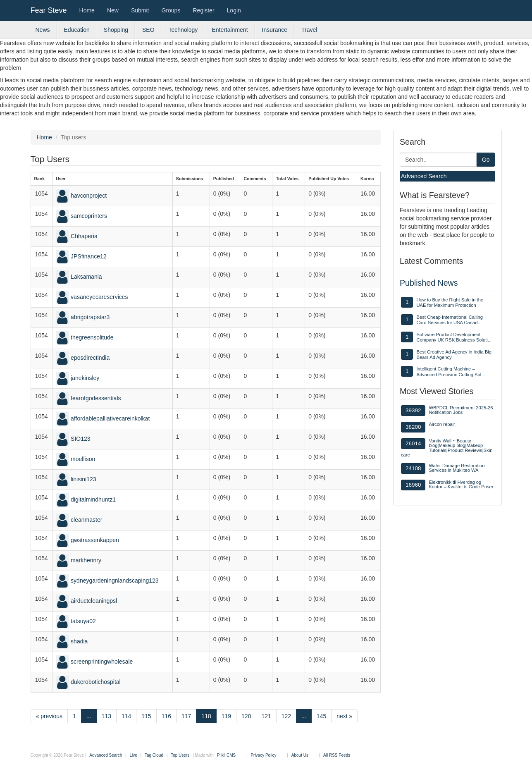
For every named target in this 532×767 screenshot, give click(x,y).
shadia (79, 641)
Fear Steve (49, 10)
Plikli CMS (227, 755)
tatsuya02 (83, 621)
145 (321, 716)
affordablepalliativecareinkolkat (110, 418)
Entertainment (230, 30)
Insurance (275, 30)
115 (146, 716)
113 (106, 716)
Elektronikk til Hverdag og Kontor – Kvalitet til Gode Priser (461, 484)
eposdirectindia (90, 358)
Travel (309, 30)
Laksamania (86, 277)
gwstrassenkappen (95, 540)
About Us (300, 755)
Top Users (180, 755)
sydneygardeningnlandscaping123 (115, 581)
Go (486, 160)
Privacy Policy (263, 755)
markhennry (86, 560)
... (89, 716)
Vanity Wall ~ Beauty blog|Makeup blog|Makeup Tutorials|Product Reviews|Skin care (447, 448)
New (113, 10)
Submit (140, 10)
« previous (49, 716)
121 (266, 716)
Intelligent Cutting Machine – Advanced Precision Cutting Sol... (451, 372)
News (43, 30)
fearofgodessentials (96, 398)
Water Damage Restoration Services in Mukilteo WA (457, 468)
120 (246, 716)
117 (186, 716)
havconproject (89, 196)
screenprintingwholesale (102, 662)
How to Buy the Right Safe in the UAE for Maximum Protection (450, 302)
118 (206, 716)
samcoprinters (89, 216)
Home (87, 10)
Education (77, 30)
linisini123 (83, 479)
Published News (429, 283)
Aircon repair (442, 424)
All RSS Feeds (337, 755)
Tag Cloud (154, 755)
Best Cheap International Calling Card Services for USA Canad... (449, 320)
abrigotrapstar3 (90, 317)
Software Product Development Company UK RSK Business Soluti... (454, 337)
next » (344, 716)
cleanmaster (86, 520)
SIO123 (80, 439)
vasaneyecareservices (99, 297)
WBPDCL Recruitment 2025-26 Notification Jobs (461, 410)
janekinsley (85, 378)
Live (133, 755)
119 (226, 716)
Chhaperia (84, 236)
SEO (148, 30)
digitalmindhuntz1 (93, 499)
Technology (183, 30)
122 (286, 716)
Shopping (116, 30)
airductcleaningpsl (94, 601)
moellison (83, 459)
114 (126, 716)
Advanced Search (424, 176)
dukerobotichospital (96, 682)
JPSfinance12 (88, 256)
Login (234, 10)
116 (166, 716)
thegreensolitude (92, 337)
